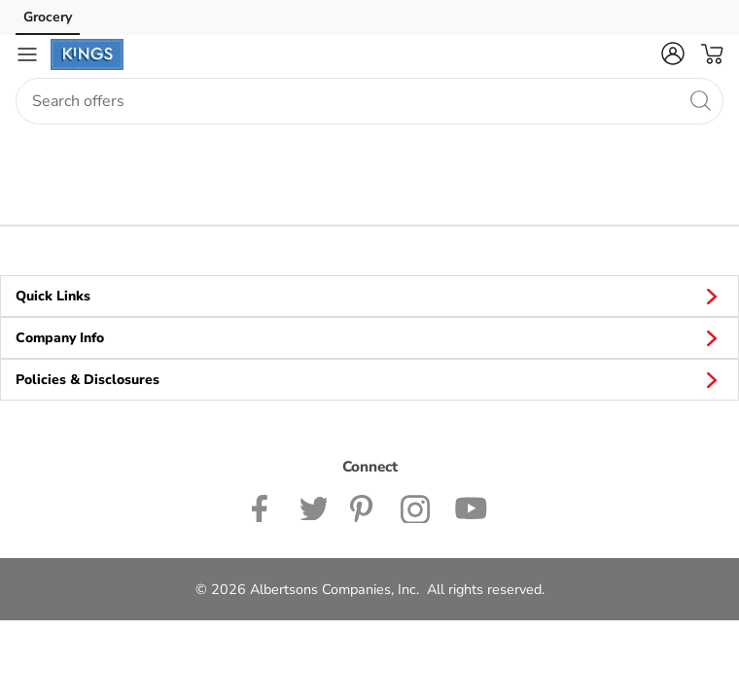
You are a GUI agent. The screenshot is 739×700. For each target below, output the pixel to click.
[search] (700, 100)
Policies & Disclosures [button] (369, 379)
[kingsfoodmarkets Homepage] (87, 54)
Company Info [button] (369, 337)
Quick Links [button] (369, 296)
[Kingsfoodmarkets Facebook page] (264, 507)
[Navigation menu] (27, 54)
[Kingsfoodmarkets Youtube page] (471, 507)
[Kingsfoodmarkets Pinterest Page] (364, 507)
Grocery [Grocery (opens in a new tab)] (48, 17)
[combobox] (369, 101)
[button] (673, 53)
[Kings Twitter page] (313, 507)
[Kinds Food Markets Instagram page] (416, 507)
